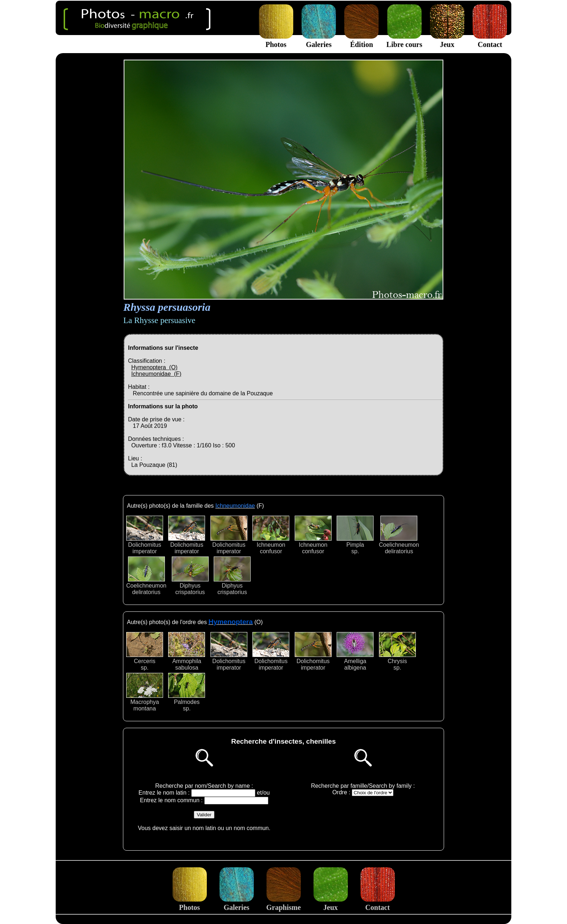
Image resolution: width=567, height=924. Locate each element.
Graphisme (283, 903)
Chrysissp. (397, 651)
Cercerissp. (145, 651)
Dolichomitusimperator (145, 535)
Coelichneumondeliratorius (399, 535)
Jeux (447, 40)
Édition (361, 40)
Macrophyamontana (145, 692)
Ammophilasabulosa (187, 651)
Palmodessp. (187, 692)
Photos (276, 40)
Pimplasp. (355, 535)
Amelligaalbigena (355, 651)
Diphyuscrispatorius (190, 576)
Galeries (319, 40)
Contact (490, 40)
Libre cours (404, 40)
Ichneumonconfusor (271, 535)
